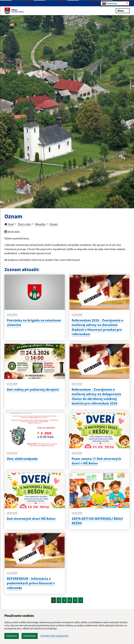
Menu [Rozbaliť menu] (123, 11)
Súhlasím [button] (12, 636)
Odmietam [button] (30, 636)
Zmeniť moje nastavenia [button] (54, 636)
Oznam (54, 224)
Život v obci (24, 224)
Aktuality (40, 224)
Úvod (9, 224)
